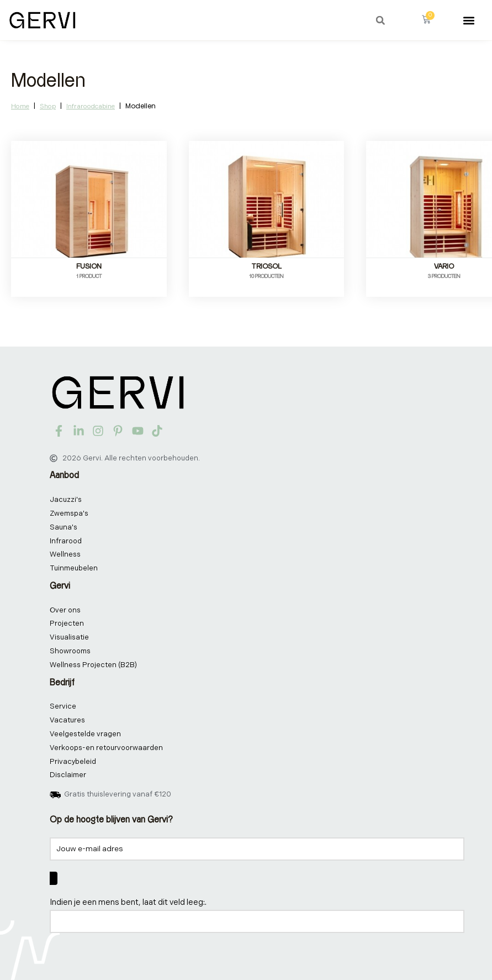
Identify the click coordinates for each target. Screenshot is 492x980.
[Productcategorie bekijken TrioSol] (267, 213)
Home (20, 106)
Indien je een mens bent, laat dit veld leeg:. (128, 902)
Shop (48, 106)
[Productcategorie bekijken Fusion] (89, 213)
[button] (380, 20)
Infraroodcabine (91, 106)
